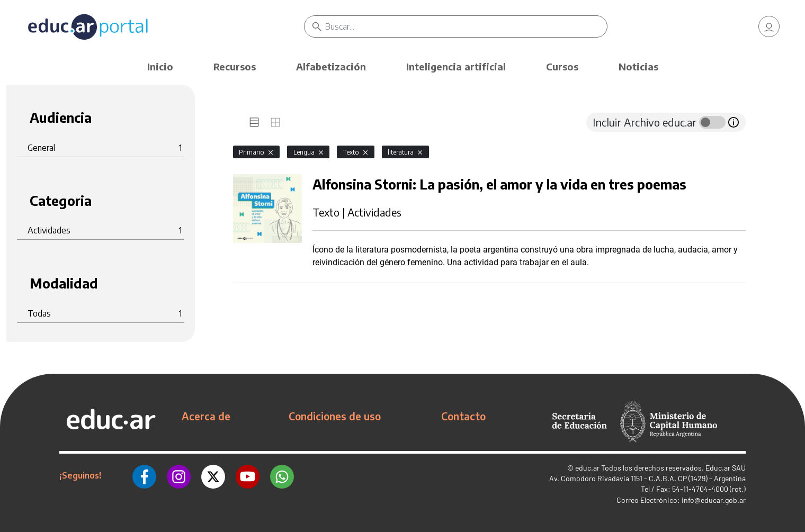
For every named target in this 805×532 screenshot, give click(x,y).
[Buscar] (466, 26)
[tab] (254, 122)
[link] (769, 26)
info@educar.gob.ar (714, 500)
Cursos (562, 66)
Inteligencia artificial (456, 66)
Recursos (235, 66)
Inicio (160, 66)
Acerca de (206, 416)
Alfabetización (331, 66)
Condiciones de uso (335, 416)
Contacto (463, 416)
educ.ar (587, 468)
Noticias (638, 66)
